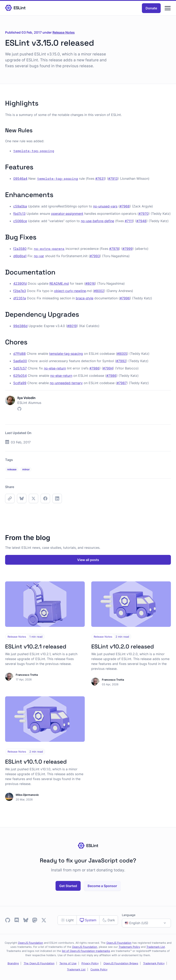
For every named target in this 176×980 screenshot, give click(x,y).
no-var (39, 256)
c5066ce (20, 221)
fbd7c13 (19, 214)
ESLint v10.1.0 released (36, 762)
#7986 (94, 368)
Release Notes (64, 32)
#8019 (72, 326)
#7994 (108, 368)
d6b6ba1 (20, 256)
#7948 (141, 221)
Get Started (68, 886)
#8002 (99, 291)
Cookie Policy (99, 969)
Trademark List (156, 947)
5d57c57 (20, 368)
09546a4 (20, 179)
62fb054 (20, 376)
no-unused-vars (105, 206)
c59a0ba (20, 206)
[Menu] (168, 8)
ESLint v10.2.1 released (36, 647)
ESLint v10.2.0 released (123, 647)
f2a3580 (20, 249)
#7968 (125, 206)
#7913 (113, 179)
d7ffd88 (19, 354)
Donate (151, 8)
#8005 (122, 354)
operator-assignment (67, 214)
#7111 (129, 221)
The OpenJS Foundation (39, 963)
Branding (13, 963)
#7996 (125, 298)
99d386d (20, 326)
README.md (59, 283)
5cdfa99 (20, 383)
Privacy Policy (90, 963)
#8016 (90, 283)
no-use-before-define (97, 221)
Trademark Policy (129, 947)
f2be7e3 (20, 291)
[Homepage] (15, 8)
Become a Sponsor (102, 886)
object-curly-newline (70, 291)
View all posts (88, 560)
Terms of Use (68, 963)
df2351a (20, 298)
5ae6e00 (20, 361)
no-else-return (55, 368)
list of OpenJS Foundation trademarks (86, 951)
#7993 (95, 256)
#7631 (100, 179)
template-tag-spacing (66, 354)
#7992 (121, 361)
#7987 (122, 383)
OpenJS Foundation (31, 943)
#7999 (128, 249)
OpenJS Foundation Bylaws (121, 963)
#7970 (144, 214)
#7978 (114, 249)
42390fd (20, 283)
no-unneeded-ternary (66, 383)
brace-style (85, 298)
